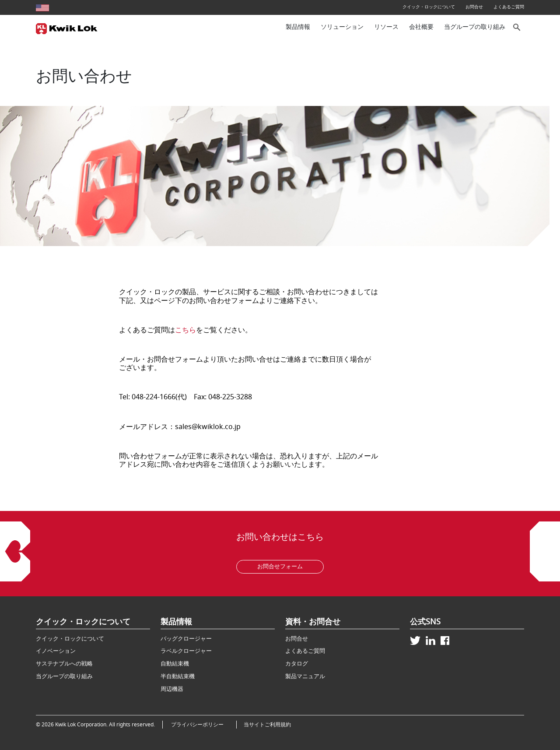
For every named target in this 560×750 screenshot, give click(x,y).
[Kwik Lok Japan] (67, 28)
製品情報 (298, 27)
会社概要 (421, 27)
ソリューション (342, 27)
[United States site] (42, 7)
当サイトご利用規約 (267, 725)
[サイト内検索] (517, 27)
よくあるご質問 (509, 7)
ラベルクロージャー (186, 651)
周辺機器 (172, 689)
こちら (185, 330)
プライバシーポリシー (200, 725)
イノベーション (56, 651)
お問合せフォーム (280, 566)
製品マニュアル (305, 676)
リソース (386, 27)
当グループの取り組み (475, 27)
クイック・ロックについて (429, 7)
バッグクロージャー (186, 639)
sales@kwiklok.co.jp (208, 427)
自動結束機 (175, 664)
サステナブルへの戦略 (64, 664)
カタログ (297, 664)
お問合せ (474, 7)
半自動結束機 (178, 676)
